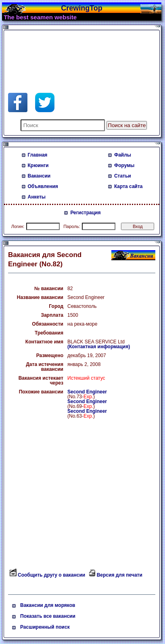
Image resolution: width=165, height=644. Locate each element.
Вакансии (39, 176)
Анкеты (37, 197)
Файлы (123, 155)
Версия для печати (120, 575)
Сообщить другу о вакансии (51, 575)
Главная (38, 155)
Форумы (124, 165)
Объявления (43, 186)
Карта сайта (128, 186)
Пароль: (72, 226)
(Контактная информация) (99, 347)
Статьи (123, 176)
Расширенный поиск (45, 627)
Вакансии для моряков (48, 605)
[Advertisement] (73, 52)
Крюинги (38, 165)
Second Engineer (87, 392)
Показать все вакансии (48, 616)
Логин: (18, 226)
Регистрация (85, 213)
